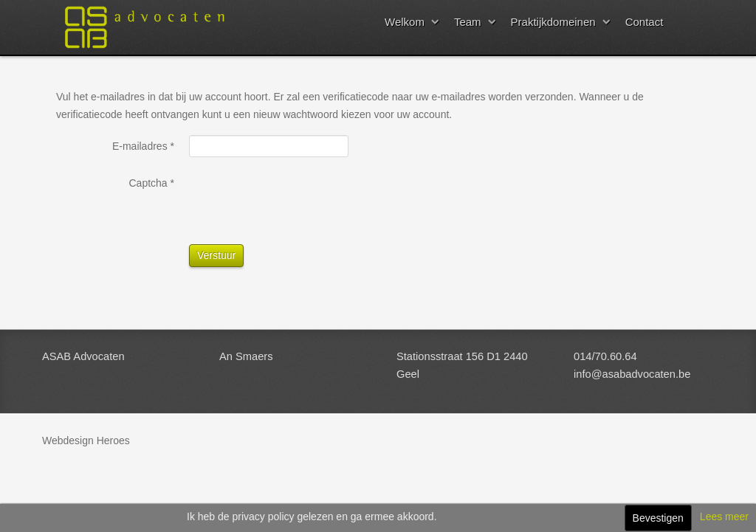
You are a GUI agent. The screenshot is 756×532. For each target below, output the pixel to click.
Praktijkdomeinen (553, 22)
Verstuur (216, 255)
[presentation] (301, 201)
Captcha (152, 183)
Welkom (405, 22)
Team (468, 22)
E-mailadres (143, 146)
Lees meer (724, 517)
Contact (645, 22)
